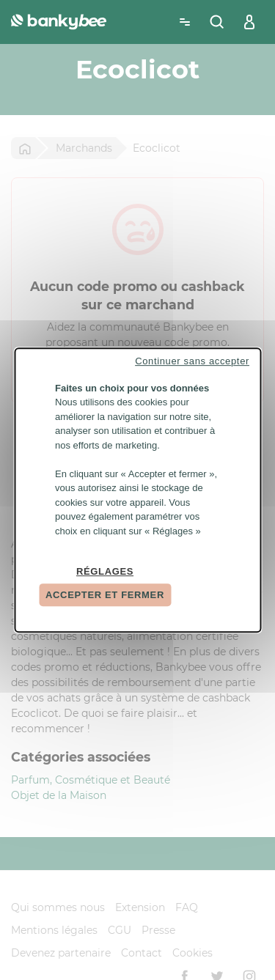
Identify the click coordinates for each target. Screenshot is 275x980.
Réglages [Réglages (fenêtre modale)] (105, 571)
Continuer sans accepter (192, 361)
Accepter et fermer (105, 595)
